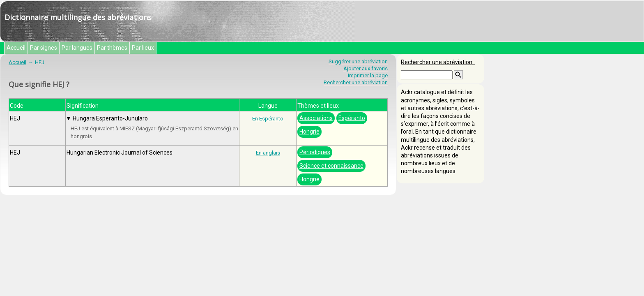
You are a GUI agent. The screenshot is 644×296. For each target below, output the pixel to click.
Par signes (44, 48)
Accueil (16, 48)
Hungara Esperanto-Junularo (110, 118)
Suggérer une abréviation (358, 61)
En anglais (268, 153)
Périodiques (315, 152)
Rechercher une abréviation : (438, 62)
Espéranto (352, 118)
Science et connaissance (331, 166)
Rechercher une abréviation (356, 82)
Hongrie (309, 132)
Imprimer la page (368, 75)
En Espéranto (268, 119)
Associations (316, 118)
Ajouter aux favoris (366, 68)
